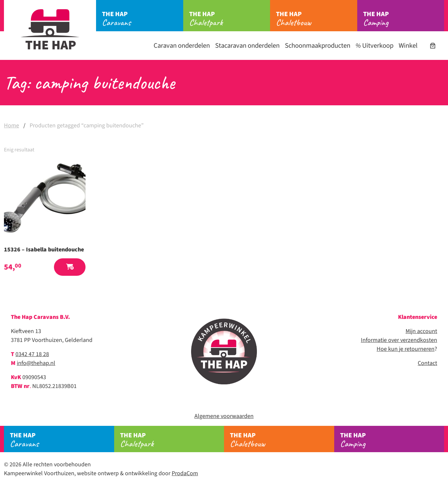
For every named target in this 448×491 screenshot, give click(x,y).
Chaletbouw (317, 19)
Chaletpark (230, 19)
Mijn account (421, 331)
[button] (70, 267)
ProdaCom (185, 473)
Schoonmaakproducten (318, 46)
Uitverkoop (374, 46)
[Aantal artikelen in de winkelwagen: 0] (433, 46)
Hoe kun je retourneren (406, 349)
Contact (427, 363)
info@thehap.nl (36, 363)
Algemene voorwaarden (224, 416)
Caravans (143, 19)
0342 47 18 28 (32, 354)
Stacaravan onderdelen (247, 46)
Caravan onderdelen (182, 46)
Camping (404, 19)
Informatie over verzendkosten (399, 340)
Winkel (408, 46)
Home (12, 126)
